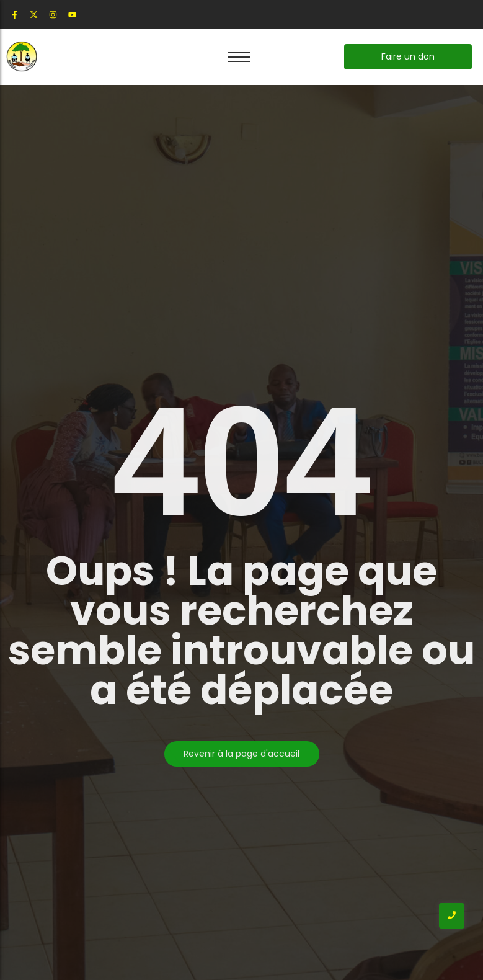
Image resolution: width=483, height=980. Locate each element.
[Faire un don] (408, 57)
